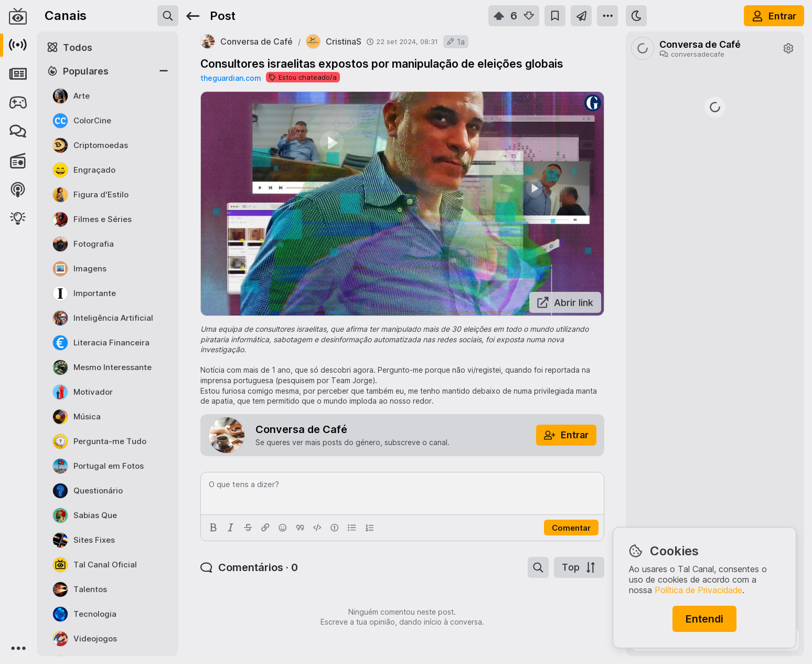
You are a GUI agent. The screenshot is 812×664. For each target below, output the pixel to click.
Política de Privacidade (698, 590)
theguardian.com (231, 78)
